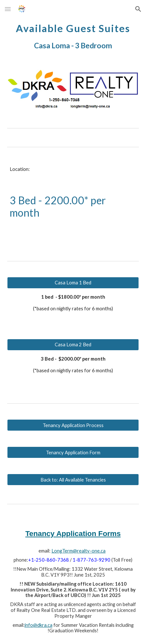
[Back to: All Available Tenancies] (73, 480)
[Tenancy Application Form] (73, 452)
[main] (73, 36)
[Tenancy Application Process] (73, 425)
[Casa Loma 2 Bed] (73, 344)
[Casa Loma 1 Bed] (73, 282)
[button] (8, 9)
